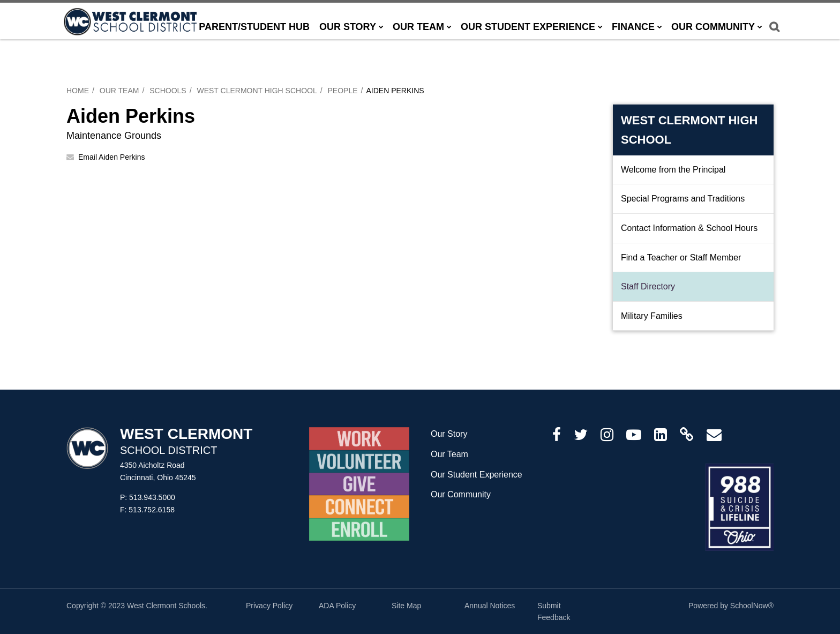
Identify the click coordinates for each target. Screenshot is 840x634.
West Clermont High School (257, 91)
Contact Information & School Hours (689, 228)
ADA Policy (337, 606)
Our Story (449, 434)
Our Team (119, 91)
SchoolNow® (752, 606)
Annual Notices (490, 606)
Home (78, 91)
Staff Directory (648, 286)
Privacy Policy (269, 606)
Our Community (461, 494)
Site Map (406, 606)
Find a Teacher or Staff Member (681, 258)
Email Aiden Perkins (112, 157)
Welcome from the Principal (673, 170)
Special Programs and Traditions (683, 199)
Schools (168, 91)
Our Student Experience (477, 475)
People (343, 91)
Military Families (652, 316)
